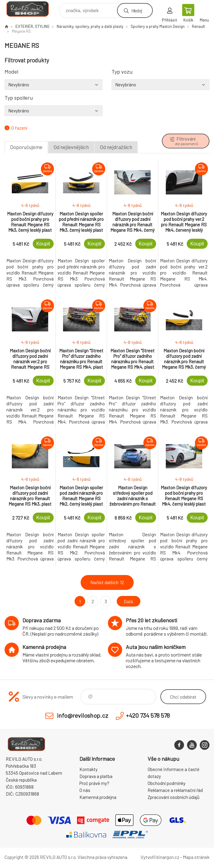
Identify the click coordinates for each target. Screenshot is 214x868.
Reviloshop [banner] (31, 9)
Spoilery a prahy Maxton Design (158, 26)
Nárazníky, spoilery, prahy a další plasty (90, 26)
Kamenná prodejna (98, 797)
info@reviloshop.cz (83, 715)
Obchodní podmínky (167, 783)
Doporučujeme (26, 147)
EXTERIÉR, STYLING (32, 26)
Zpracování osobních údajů (174, 797)
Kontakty (89, 769)
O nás (85, 790)
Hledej (137, 10)
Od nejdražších (116, 147)
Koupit (43, 244)
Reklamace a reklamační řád (175, 790)
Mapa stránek (196, 857)
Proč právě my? (94, 783)
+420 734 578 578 (148, 715)
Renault (198, 26)
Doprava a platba (96, 776)
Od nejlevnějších (71, 147)
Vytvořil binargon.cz (160, 857)
